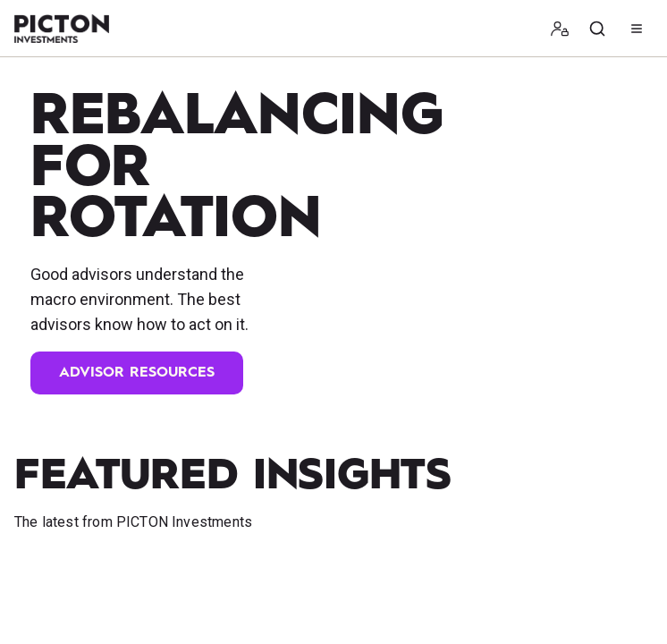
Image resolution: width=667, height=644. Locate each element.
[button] (560, 29)
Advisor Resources (137, 373)
